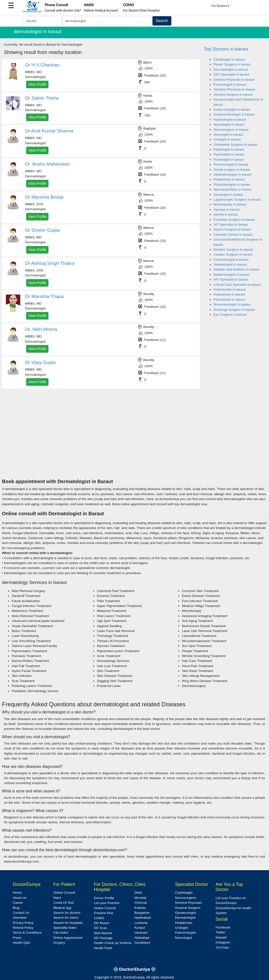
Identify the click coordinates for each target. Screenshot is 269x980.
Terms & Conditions (27, 933)
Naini (57, 898)
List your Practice (107, 903)
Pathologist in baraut (229, 149)
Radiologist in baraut (229, 160)
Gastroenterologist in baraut (234, 114)
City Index (61, 933)
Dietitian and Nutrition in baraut (236, 269)
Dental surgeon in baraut (232, 170)
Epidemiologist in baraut (231, 275)
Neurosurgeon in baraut (231, 130)
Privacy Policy (23, 923)
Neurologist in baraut (229, 124)
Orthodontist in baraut (229, 290)
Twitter (221, 932)
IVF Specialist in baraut (231, 225)
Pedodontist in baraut (229, 294)
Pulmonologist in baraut (231, 164)
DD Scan (101, 928)
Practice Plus (104, 913)
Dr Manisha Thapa (45, 296)
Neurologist (183, 938)
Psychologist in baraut (230, 84)
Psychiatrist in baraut (229, 154)
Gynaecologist (186, 913)
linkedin (221, 937)
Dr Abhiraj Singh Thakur (50, 263)
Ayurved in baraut (226, 210)
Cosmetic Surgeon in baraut (234, 220)
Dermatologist (185, 918)
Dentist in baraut (226, 214)
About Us (20, 898)
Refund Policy (23, 928)
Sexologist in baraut (228, 195)
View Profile (37, 84)
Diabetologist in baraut (230, 264)
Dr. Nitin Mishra (41, 329)
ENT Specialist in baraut (231, 74)
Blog (16, 908)
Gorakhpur (142, 943)
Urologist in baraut (227, 139)
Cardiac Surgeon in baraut (233, 254)
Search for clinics (66, 918)
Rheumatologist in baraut (232, 304)
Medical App (62, 908)
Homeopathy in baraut (230, 204)
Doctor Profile (104, 898)
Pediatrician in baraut (229, 179)
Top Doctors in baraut (226, 49)
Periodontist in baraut (229, 300)
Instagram (223, 942)
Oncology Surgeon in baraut (234, 310)
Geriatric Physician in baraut (234, 89)
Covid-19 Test (64, 903)
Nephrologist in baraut (230, 120)
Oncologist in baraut (228, 135)
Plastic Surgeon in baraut (232, 64)
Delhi (138, 893)
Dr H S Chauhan (42, 65)
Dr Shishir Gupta (43, 230)
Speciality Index (65, 928)
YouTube (222, 948)
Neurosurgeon (186, 898)
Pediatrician (184, 923)
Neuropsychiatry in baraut (232, 189)
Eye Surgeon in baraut (230, 315)
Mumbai (140, 898)
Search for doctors (67, 913)
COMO (99, 918)
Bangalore (142, 913)
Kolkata (140, 908)
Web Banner (103, 933)
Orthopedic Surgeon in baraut (235, 145)
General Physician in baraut (234, 80)
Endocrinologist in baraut (232, 110)
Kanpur (140, 928)
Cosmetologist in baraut (231, 260)
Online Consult (64, 893)
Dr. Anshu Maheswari (47, 164)
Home (17, 893)
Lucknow (141, 923)
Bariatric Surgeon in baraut (233, 250)
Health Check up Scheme (113, 943)
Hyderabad (143, 918)
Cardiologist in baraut (229, 59)
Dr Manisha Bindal (44, 197)
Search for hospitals (68, 923)
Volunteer (20, 918)
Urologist (182, 928)
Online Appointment (68, 938)
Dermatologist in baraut (231, 70)
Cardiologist (184, 893)
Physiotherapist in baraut (232, 185)
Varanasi (141, 933)
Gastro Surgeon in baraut (232, 229)
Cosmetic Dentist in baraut (233, 235)
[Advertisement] (134, 442)
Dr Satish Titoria (42, 98)
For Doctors (221, 6)
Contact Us (21, 913)
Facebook (223, 927)
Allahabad (142, 938)
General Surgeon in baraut (233, 95)
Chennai (141, 903)
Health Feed (103, 948)
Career (18, 903)
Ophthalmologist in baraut (232, 174)
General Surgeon (188, 908)
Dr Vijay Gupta (40, 362)
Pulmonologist (185, 933)
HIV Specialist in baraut (231, 279)
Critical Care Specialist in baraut (237, 285)
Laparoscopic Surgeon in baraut (237, 200)
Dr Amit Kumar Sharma (49, 131)
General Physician (188, 903)
